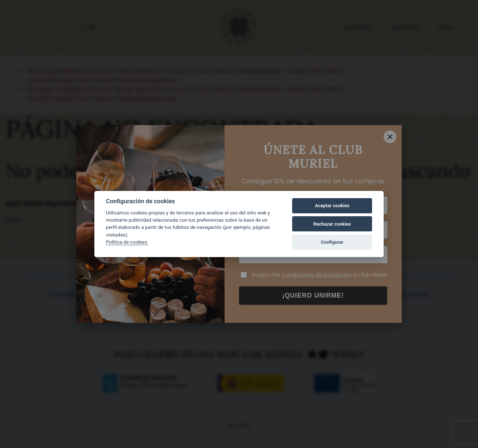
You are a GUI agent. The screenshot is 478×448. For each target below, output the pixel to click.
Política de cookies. (127, 242)
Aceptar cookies (332, 206)
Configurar (332, 242)
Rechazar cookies (332, 224)
